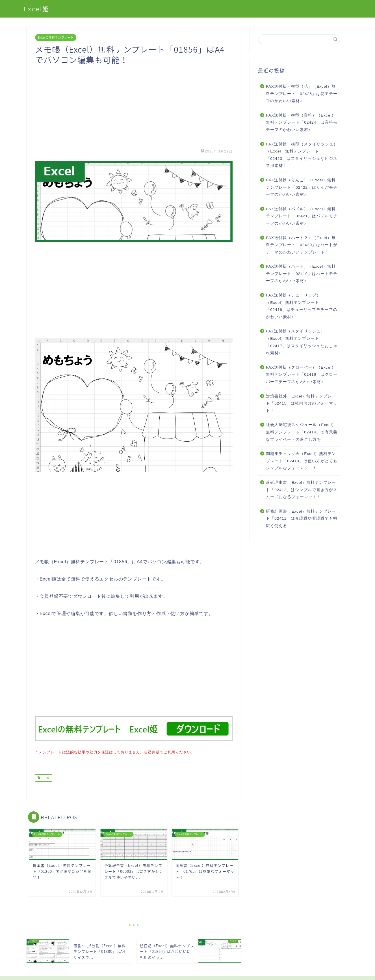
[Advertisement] (134, 105)
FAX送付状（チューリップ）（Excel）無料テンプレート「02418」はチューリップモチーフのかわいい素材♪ (302, 306)
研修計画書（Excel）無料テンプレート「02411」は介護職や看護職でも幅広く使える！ (302, 519)
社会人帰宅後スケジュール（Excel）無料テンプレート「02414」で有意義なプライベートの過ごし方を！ (302, 432)
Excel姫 (37, 9)
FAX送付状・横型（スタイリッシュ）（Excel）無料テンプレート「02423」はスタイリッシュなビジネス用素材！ (302, 155)
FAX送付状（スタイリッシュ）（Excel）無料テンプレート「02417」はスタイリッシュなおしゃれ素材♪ (302, 342)
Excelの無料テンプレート (56, 37)
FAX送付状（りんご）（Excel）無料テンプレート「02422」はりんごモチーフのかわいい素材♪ (302, 187)
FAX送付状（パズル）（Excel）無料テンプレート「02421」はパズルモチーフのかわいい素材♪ (302, 216)
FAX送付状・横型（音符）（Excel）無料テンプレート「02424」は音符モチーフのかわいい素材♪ (302, 122)
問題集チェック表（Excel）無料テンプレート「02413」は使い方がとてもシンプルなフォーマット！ (302, 461)
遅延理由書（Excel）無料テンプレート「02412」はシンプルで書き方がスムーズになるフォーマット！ (302, 490)
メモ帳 (45, 777)
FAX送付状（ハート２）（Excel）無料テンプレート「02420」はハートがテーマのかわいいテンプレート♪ (302, 245)
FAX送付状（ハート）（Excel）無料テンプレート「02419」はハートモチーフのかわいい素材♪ (302, 274)
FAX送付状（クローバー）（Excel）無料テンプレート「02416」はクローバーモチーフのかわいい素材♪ (302, 375)
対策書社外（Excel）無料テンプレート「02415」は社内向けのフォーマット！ (302, 403)
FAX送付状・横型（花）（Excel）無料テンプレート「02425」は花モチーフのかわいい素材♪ (302, 94)
